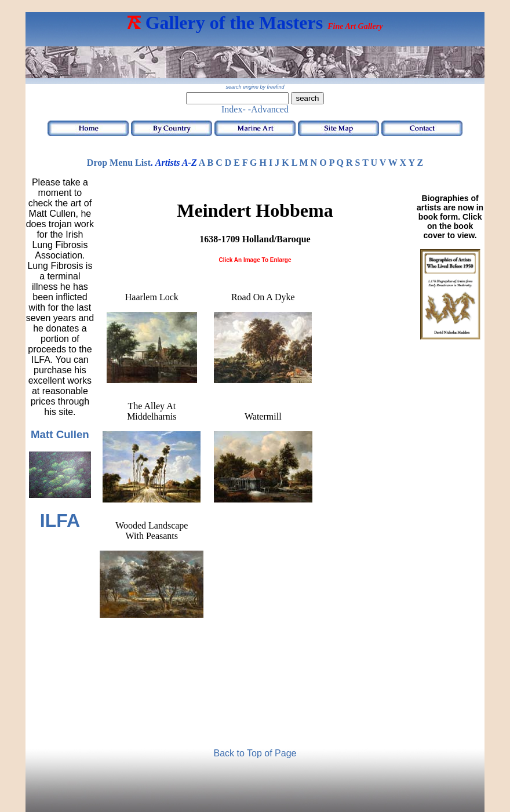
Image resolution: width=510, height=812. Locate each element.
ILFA (60, 520)
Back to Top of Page (255, 753)
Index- (234, 109)
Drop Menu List (119, 163)
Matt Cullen (60, 434)
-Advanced (268, 109)
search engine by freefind (255, 87)
